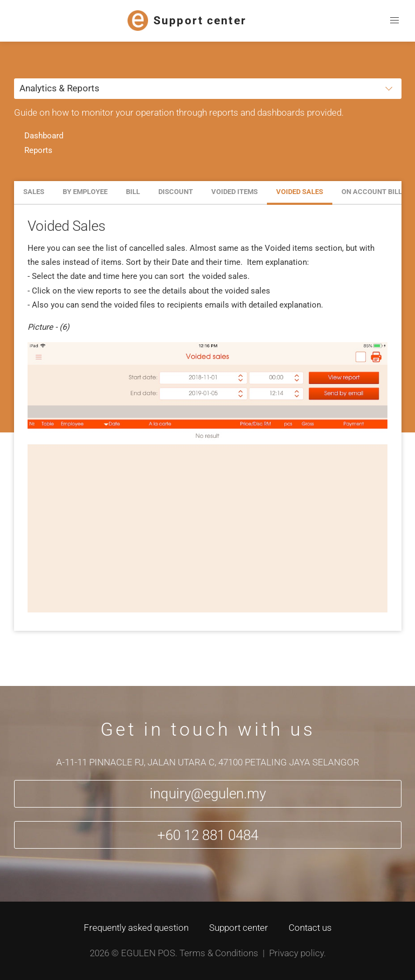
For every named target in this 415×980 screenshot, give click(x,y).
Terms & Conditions (219, 953)
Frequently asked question (136, 928)
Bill (133, 192)
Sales (34, 192)
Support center (239, 928)
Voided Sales (300, 192)
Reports (38, 150)
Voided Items (235, 192)
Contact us (310, 928)
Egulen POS (148, 953)
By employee (85, 192)
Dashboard (44, 136)
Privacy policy (296, 953)
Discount (176, 192)
